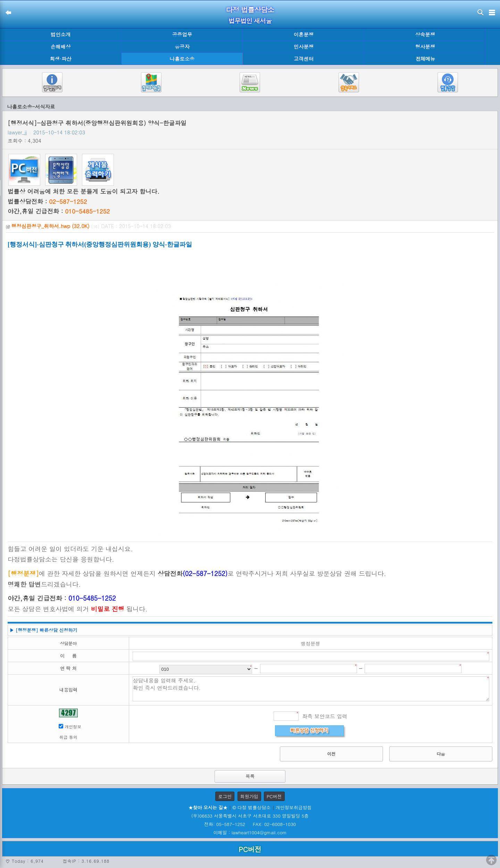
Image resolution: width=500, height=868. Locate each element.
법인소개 (61, 34)
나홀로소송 (182, 59)
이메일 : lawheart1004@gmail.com (250, 832)
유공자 (182, 47)
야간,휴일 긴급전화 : (59, 211)
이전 (331, 754)
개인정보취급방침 (294, 807)
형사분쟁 (425, 47)
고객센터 (304, 59)
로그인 (225, 796)
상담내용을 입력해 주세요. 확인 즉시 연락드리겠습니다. (311, 689)
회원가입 (249, 796)
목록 (250, 776)
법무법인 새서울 (250, 21)
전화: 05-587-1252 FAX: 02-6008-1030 (250, 824)
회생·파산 (60, 59)
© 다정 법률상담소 (251, 807)
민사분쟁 (304, 47)
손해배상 (61, 47)
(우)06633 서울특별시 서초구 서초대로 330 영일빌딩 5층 (250, 816)
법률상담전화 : (47, 201)
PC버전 (274, 796)
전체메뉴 (425, 59)
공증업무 (182, 34)
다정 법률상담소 (250, 10)
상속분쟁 (425, 34)
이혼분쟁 (304, 34)
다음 (441, 754)
